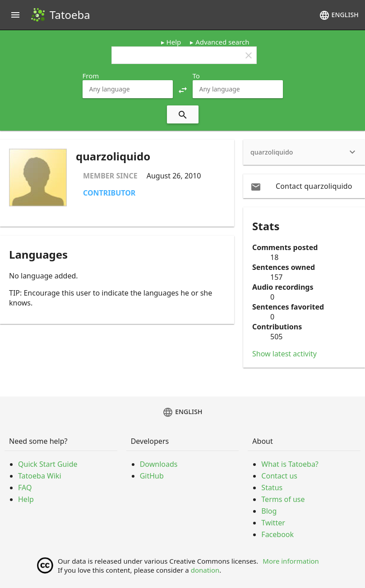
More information (291, 561)
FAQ (25, 488)
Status (272, 488)
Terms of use (283, 499)
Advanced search (222, 42)
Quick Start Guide (48, 464)
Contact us (279, 476)
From (91, 76)
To (196, 76)
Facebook (277, 534)
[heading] (304, 152)
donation (205, 570)
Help (174, 42)
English (339, 15)
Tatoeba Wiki (40, 476)
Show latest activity (284, 354)
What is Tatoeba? (290, 464)
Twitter (273, 523)
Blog (269, 511)
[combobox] (128, 89)
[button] (183, 89)
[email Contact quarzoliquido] (304, 186)
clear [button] (249, 55)
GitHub (152, 476)
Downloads (159, 464)
